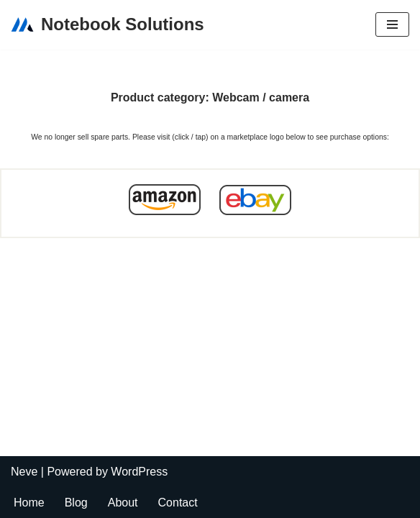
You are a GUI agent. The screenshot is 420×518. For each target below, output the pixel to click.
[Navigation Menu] (392, 24)
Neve (24, 472)
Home (29, 503)
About (123, 503)
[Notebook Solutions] (108, 25)
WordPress (139, 472)
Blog (76, 503)
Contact (178, 503)
